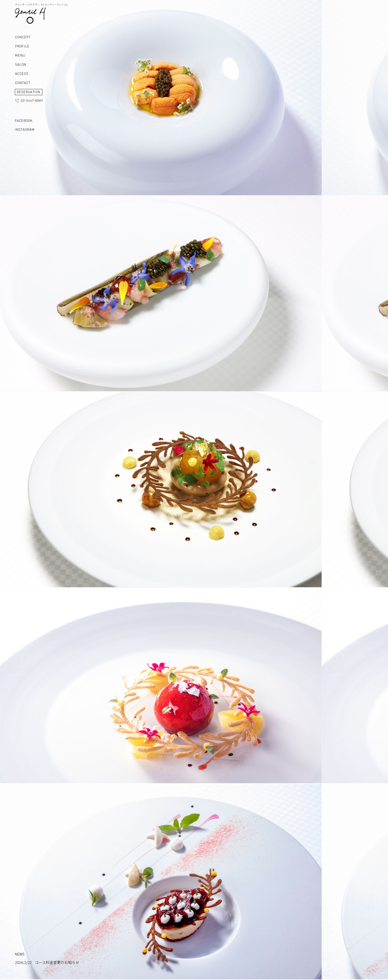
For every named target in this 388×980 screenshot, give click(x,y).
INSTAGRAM (25, 130)
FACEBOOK (24, 121)
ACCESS (22, 74)
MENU (20, 55)
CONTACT (23, 83)
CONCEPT (23, 37)
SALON (21, 65)
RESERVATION (29, 92)
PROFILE (22, 46)
